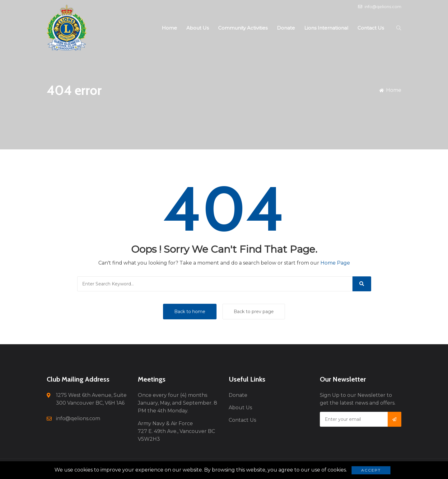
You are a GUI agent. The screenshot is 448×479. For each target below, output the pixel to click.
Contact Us (371, 28)
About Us (198, 28)
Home (169, 28)
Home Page (335, 263)
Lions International (326, 28)
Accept (371, 470)
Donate (286, 28)
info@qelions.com (380, 7)
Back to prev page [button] (254, 312)
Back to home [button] (190, 312)
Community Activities (243, 28)
